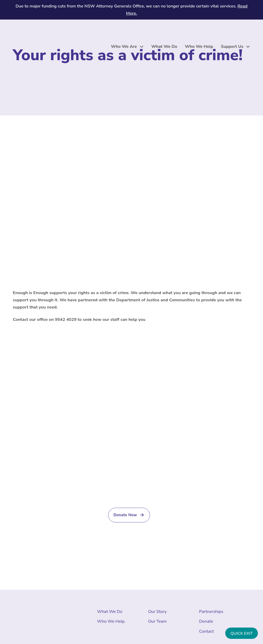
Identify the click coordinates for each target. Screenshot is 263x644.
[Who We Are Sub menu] (142, 47)
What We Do (164, 46)
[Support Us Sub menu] (248, 47)
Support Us (232, 46)
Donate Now (129, 515)
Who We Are (124, 46)
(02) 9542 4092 (172, 496)
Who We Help (199, 46)
